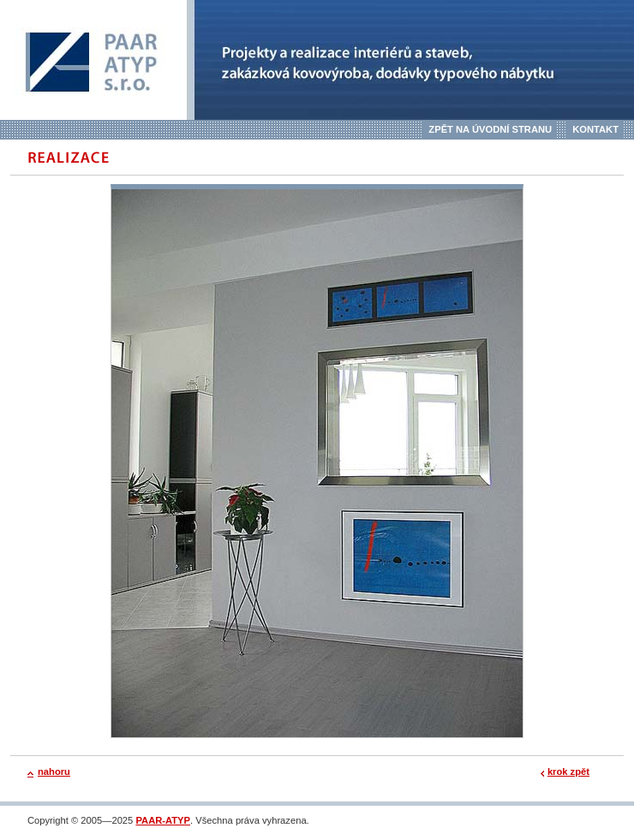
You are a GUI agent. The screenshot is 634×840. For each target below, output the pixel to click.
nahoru (54, 771)
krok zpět (568, 771)
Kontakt (595, 129)
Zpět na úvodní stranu (490, 129)
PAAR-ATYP (163, 820)
